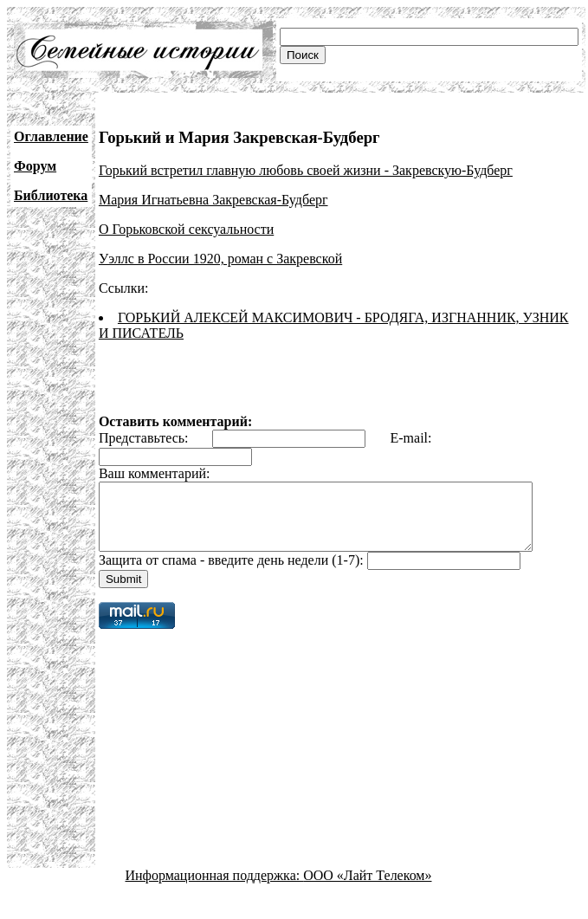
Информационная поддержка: (215, 888)
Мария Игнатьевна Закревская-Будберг (213, 200)
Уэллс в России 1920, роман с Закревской (220, 259)
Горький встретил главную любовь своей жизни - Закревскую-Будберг (306, 170)
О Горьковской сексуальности (186, 229)
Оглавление (51, 136)
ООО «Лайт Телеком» (367, 888)
